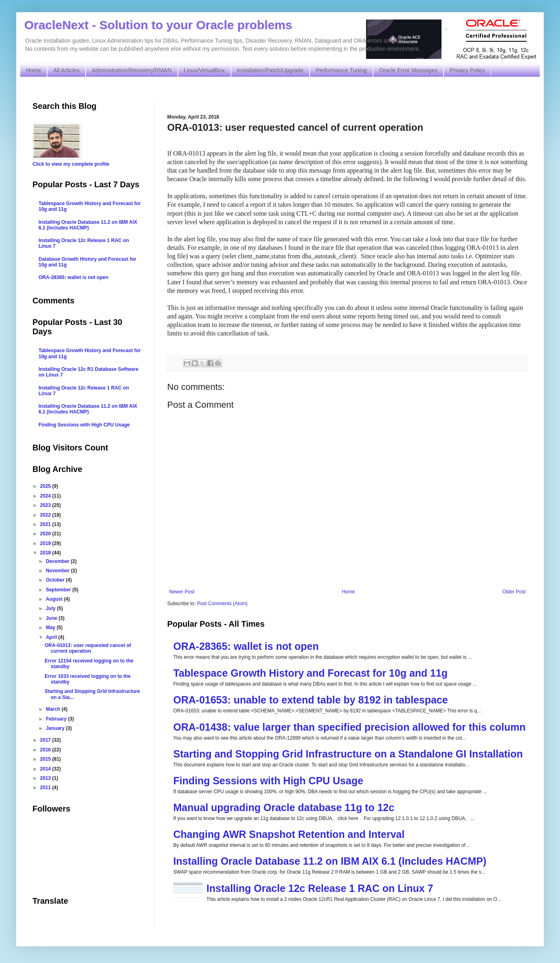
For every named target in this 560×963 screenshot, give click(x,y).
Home (33, 70)
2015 (46, 759)
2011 (46, 788)
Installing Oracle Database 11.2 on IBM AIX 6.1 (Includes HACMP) (330, 861)
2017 (46, 740)
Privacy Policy (467, 70)
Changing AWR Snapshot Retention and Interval (289, 834)
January (56, 728)
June (52, 618)
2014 (46, 769)
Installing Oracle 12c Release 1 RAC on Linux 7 (320, 888)
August (55, 599)
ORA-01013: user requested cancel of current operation (88, 648)
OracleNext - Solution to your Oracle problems (158, 25)
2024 (46, 496)
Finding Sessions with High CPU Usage (268, 781)
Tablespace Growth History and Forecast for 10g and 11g (310, 673)
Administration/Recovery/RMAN (132, 70)
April (52, 637)
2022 (46, 515)
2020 (46, 534)
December (58, 561)
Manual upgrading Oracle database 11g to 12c (284, 807)
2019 (46, 543)
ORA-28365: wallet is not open (246, 646)
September (59, 590)
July (51, 608)
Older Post (514, 592)
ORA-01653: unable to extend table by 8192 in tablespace (311, 700)
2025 (46, 486)
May (51, 628)
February (57, 719)
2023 (46, 505)
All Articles (66, 70)
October (56, 580)
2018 (46, 553)
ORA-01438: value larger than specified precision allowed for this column (349, 727)
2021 (46, 524)
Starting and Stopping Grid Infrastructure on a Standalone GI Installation (348, 754)
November (58, 571)
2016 (46, 750)
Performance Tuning (341, 70)
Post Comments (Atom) (222, 604)
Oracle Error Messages (408, 70)
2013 (46, 778)
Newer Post (182, 592)
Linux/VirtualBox (204, 70)
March (54, 709)
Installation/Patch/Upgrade (270, 70)
